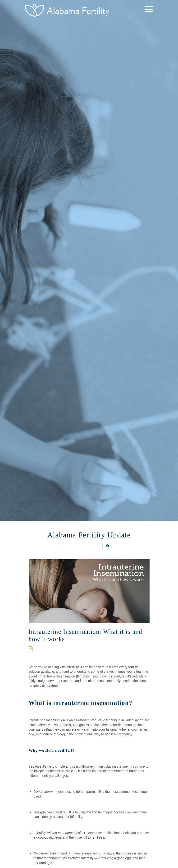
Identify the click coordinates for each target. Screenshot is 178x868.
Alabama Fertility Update (89, 535)
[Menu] (149, 10)
